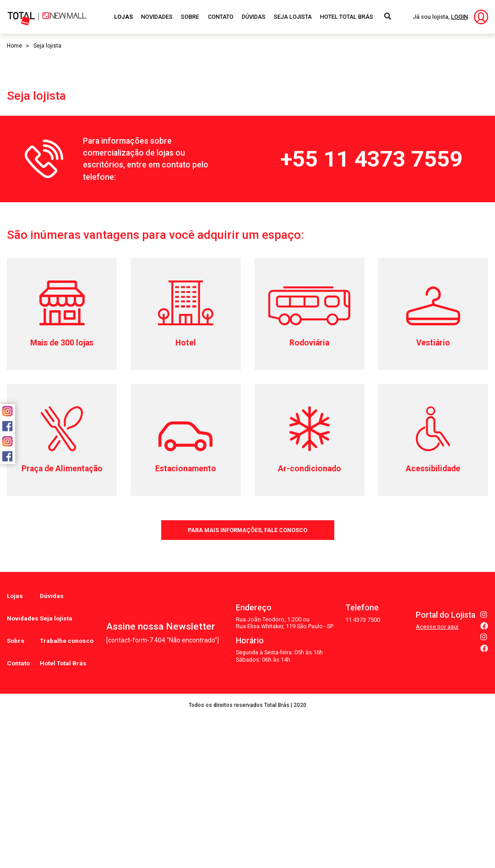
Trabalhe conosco (68, 803)
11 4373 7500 (363, 786)
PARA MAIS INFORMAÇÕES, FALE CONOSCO (248, 711)
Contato (221, 17)
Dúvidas (254, 17)
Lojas (123, 17)
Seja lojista (57, 788)
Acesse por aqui (437, 793)
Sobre (190, 17)
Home (14, 46)
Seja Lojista (293, 17)
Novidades (157, 17)
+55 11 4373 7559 (371, 342)
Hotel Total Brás (347, 17)
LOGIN (460, 17)
